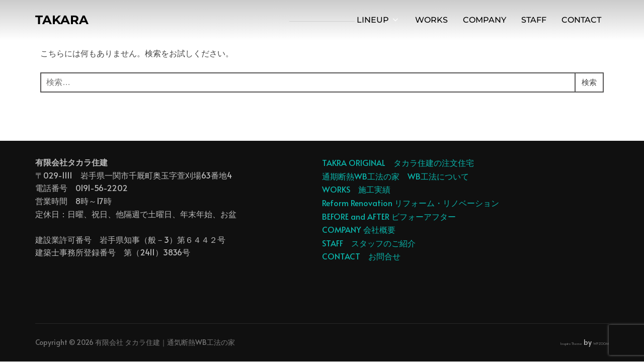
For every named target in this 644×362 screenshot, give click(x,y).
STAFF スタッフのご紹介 (369, 243)
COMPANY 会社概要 (359, 229)
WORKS (431, 21)
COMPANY (485, 21)
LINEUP (378, 21)
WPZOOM (601, 343)
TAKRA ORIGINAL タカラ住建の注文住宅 (398, 162)
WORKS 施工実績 (356, 189)
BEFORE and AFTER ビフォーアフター (389, 216)
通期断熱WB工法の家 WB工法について (395, 176)
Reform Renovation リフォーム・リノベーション (411, 203)
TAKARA (63, 21)
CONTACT (581, 21)
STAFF (534, 21)
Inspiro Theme (571, 343)
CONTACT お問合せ (361, 256)
